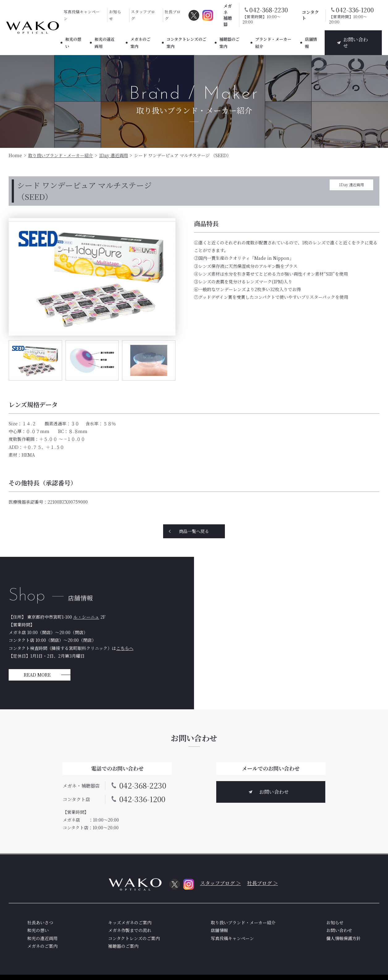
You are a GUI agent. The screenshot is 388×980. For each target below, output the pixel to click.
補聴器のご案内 (229, 43)
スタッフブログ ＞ (221, 883)
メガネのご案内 (140, 43)
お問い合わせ (356, 43)
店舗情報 (311, 43)
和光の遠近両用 (105, 43)
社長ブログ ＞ (263, 883)
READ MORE (37, 675)
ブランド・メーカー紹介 (273, 43)
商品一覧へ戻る (194, 531)
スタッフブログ (143, 15)
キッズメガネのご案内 (130, 922)
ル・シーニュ (86, 617)
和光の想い (73, 43)
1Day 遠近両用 (114, 155)
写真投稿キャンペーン (82, 15)
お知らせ (115, 15)
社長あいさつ (40, 922)
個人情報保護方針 (344, 938)
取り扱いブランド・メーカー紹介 (61, 155)
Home (15, 155)
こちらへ (125, 648)
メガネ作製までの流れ (130, 930)
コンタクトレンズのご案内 (186, 43)
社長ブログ (173, 15)
